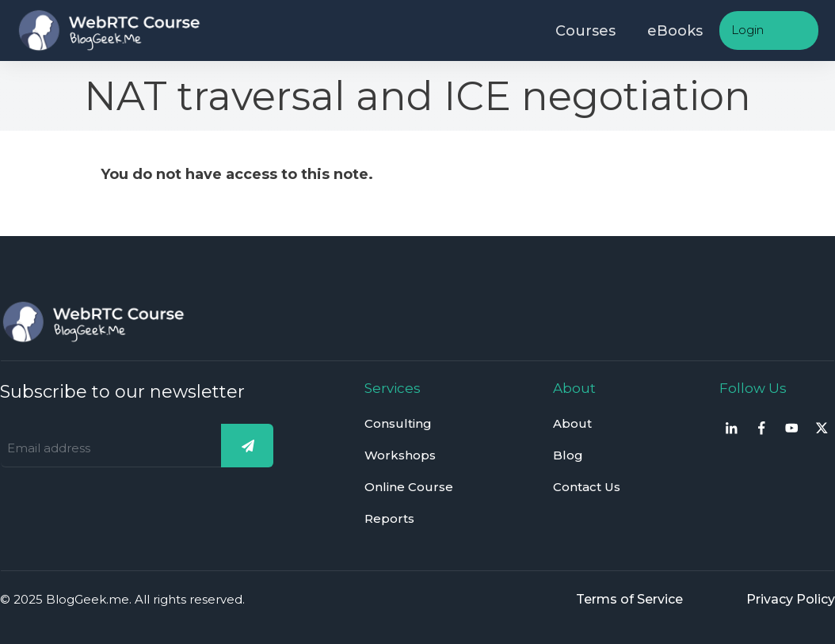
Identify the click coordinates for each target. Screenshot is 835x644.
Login (747, 30)
